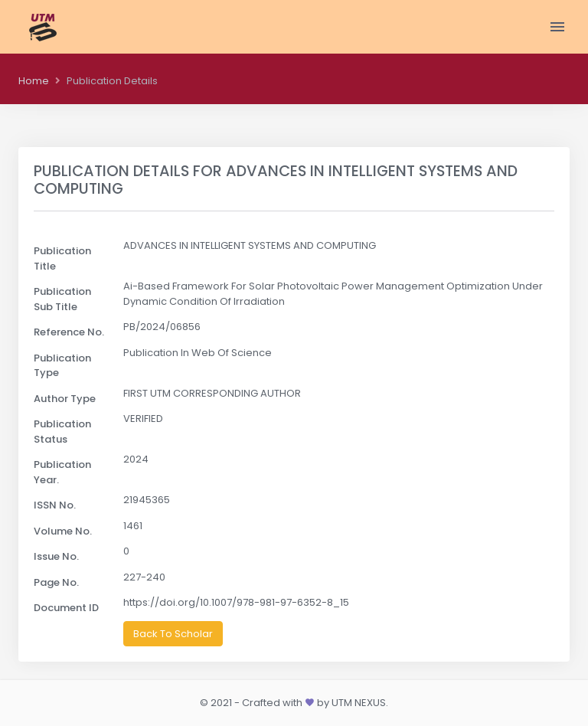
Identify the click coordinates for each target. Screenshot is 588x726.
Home (34, 81)
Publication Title (62, 258)
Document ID (66, 608)
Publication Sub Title (62, 299)
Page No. (56, 582)
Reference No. (69, 332)
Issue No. (56, 556)
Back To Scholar (173, 634)
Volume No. (63, 531)
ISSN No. (55, 505)
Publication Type (62, 366)
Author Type (65, 399)
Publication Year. (62, 472)
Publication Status (62, 432)
